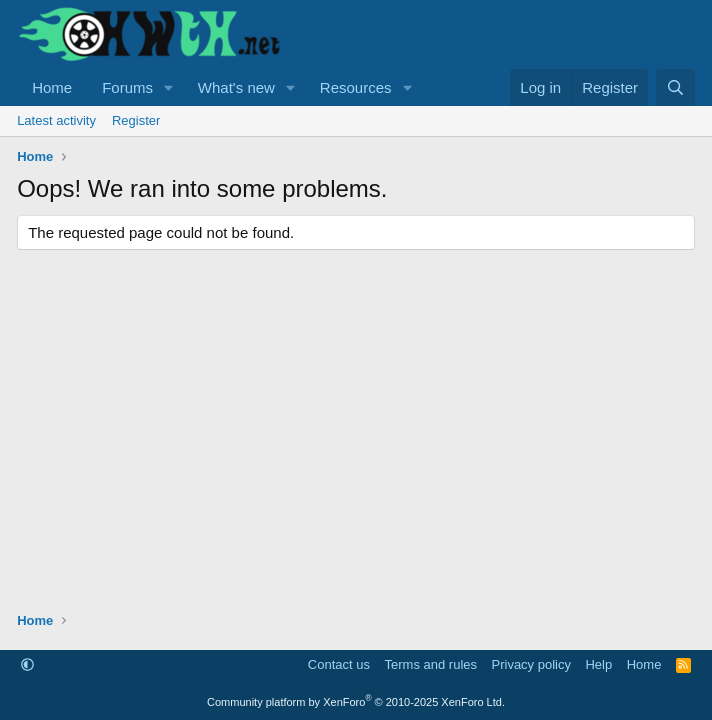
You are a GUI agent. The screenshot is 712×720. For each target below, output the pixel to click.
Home (52, 87)
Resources (356, 87)
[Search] (675, 87)
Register (136, 120)
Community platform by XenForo (356, 702)
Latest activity (56, 120)
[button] (169, 87)
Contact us (339, 664)
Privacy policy (531, 664)
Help (598, 664)
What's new (236, 87)
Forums (127, 87)
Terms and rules (431, 664)
